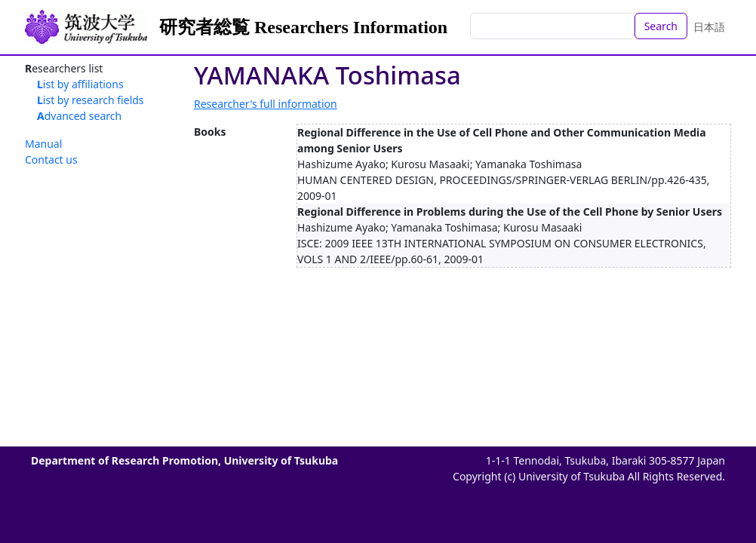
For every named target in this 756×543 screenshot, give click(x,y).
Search (661, 26)
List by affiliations (80, 84)
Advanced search (79, 116)
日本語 (709, 27)
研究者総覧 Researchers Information (303, 27)
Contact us (51, 160)
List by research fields (91, 100)
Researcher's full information (266, 104)
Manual (43, 144)
